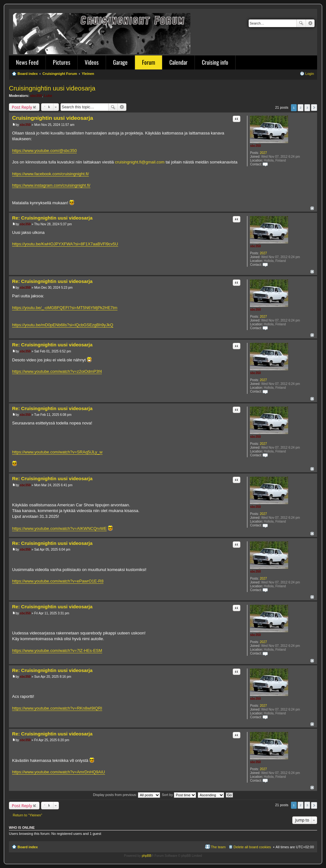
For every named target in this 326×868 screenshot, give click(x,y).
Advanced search (310, 23)
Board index (28, 847)
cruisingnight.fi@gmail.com (140, 162)
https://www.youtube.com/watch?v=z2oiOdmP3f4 (57, 371)
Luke (48, 96)
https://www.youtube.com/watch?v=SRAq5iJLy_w (57, 452)
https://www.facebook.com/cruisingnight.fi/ (50, 174)
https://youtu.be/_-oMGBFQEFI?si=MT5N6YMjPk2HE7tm (65, 308)
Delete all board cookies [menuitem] (252, 847)
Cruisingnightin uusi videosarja (52, 88)
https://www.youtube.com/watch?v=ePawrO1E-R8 (58, 581)
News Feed (27, 62)
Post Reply (22, 107)
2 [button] (301, 108)
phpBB (146, 856)
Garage (120, 62)
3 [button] (307, 108)
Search (301, 23)
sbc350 (36, 96)
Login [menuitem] (310, 74)
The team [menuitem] (218, 847)
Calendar (178, 62)
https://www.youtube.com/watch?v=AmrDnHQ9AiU (59, 772)
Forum (149, 62)
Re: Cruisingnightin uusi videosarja (52, 218)
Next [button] (314, 108)
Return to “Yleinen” (27, 815)
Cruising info (215, 62)
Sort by (179, 795)
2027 (263, 153)
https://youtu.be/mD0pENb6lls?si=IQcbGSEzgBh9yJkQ (63, 325)
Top (312, 208)
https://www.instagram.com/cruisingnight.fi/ (51, 185)
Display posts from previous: (127, 795)
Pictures (62, 62)
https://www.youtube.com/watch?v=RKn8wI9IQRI (57, 708)
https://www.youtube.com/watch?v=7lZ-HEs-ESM (57, 651)
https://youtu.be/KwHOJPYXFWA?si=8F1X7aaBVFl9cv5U (65, 244)
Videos (92, 62)
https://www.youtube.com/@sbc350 (44, 151)
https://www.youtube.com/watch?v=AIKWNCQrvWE (59, 528)
